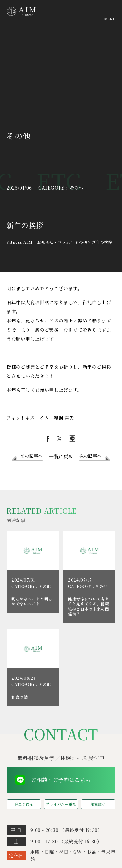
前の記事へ (32, 456)
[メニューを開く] (110, 14)
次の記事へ (90, 456)
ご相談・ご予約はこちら (61, 780)
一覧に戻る (61, 456)
